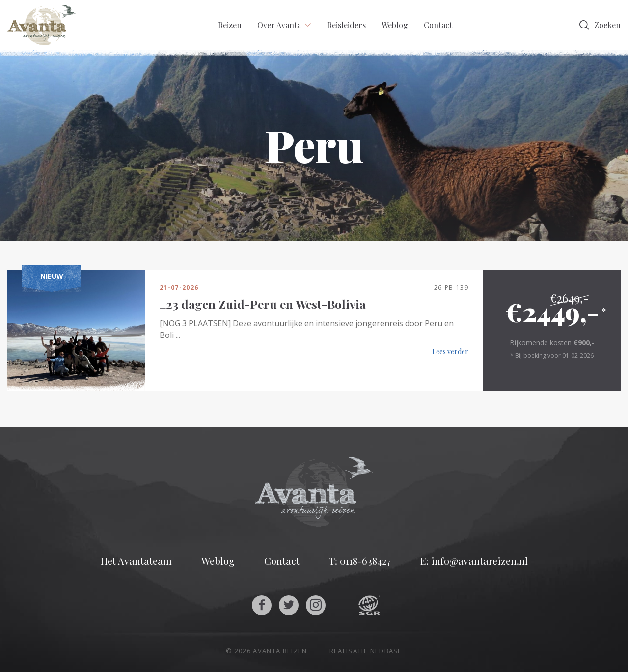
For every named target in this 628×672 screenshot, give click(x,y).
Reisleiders (346, 25)
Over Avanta (279, 25)
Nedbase (386, 651)
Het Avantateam (136, 561)
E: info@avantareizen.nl (474, 561)
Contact (438, 25)
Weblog (395, 25)
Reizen (230, 25)
